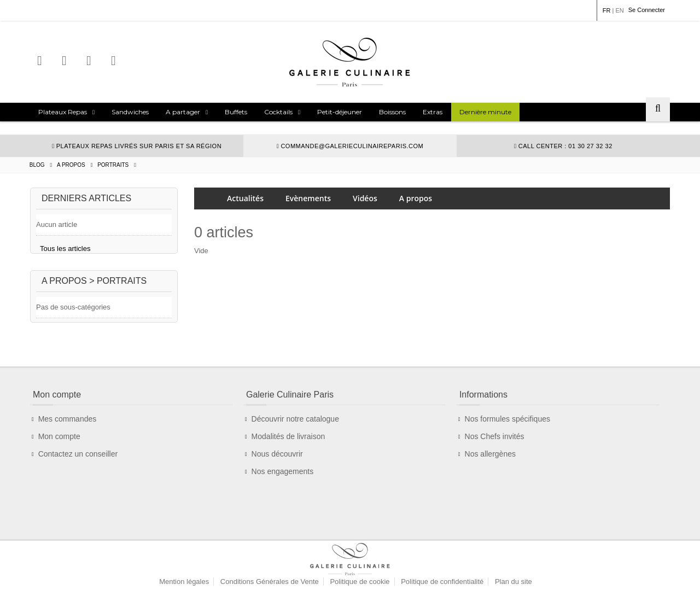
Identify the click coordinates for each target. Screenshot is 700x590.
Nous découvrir (277, 459)
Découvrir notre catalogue (295, 424)
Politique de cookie (360, 549)
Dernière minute (485, 112)
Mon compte (59, 441)
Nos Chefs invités (495, 441)
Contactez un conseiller (78, 459)
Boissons (392, 112)
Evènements (308, 198)
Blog (37, 165)
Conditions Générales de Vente (270, 549)
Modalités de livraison (288, 441)
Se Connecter (647, 10)
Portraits (113, 165)
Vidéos (365, 198)
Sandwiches (130, 112)
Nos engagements (283, 476)
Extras (433, 112)
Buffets (236, 112)
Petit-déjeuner (340, 112)
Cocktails (278, 112)
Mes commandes (68, 424)
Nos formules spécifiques (507, 424)
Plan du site (514, 549)
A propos (71, 165)
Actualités (245, 198)
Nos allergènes (490, 459)
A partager (183, 112)
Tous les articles (65, 249)
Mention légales (184, 549)
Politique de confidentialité (442, 549)
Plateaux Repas (63, 112)
